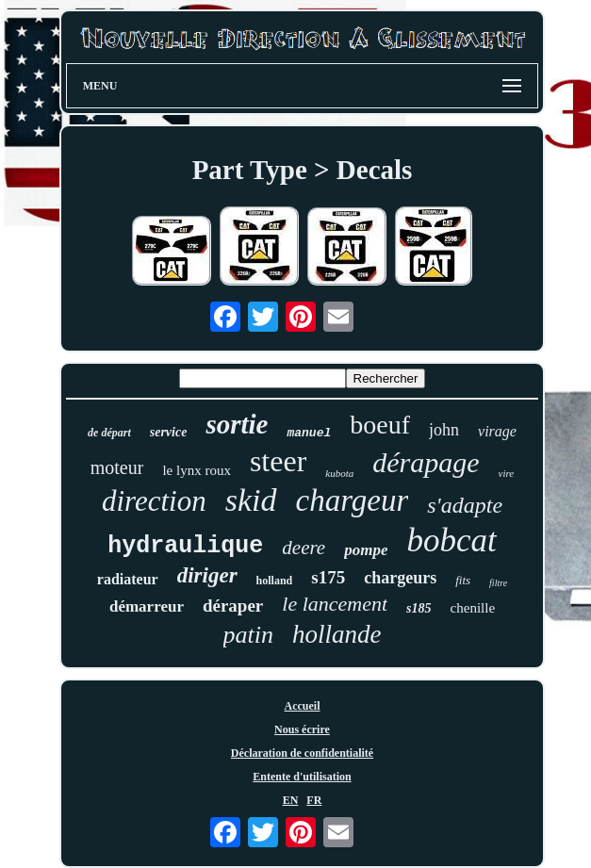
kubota (339, 473)
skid (251, 500)
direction (154, 501)
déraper (233, 606)
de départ (109, 433)
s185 (419, 608)
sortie (237, 424)
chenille (473, 608)
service (169, 432)
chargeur (353, 500)
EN (291, 800)
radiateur (128, 579)
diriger (207, 575)
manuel (309, 433)
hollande (337, 634)
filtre (498, 583)
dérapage (426, 462)
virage (497, 431)
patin (248, 635)
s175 (328, 577)
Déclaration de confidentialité (302, 753)
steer (278, 461)
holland (275, 581)
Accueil (303, 706)
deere (304, 548)
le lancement (335, 604)
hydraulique (185, 546)
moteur (117, 467)
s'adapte (465, 505)
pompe (366, 550)
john (444, 430)
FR (314, 800)
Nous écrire (302, 729)
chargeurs (400, 578)
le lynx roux (197, 470)
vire (507, 473)
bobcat (451, 540)
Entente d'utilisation (302, 777)
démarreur (147, 606)
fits (463, 580)
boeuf (380, 425)
